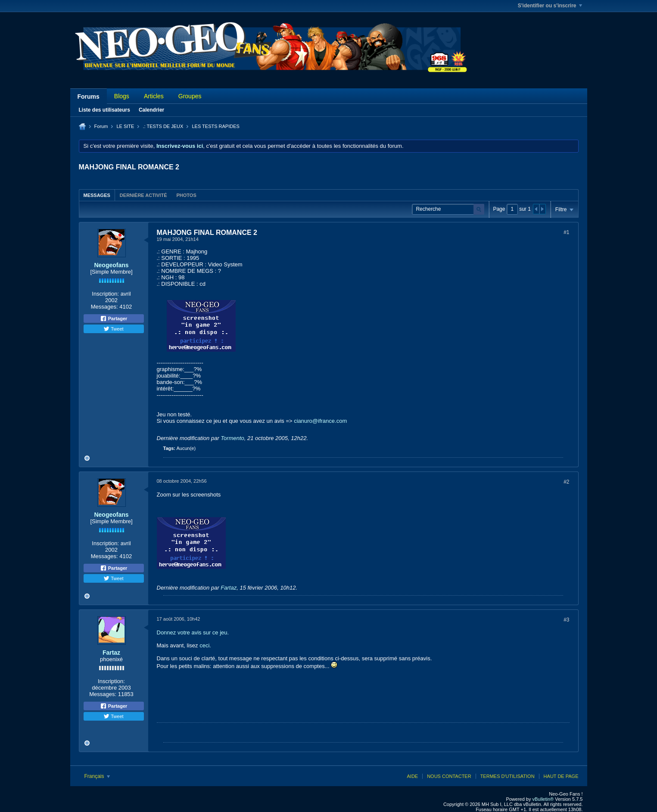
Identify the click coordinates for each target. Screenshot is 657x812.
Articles (154, 96)
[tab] (97, 195)
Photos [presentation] (186, 195)
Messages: (104, 307)
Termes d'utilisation (508, 776)
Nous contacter (449, 776)
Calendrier (151, 110)
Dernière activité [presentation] (143, 195)
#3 (566, 620)
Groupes (190, 96)
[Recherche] (448, 209)
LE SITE (125, 126)
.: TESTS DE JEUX (163, 126)
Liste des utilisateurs (104, 110)
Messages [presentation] (97, 195)
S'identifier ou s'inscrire (550, 6)
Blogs (122, 96)
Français (97, 776)
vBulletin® (543, 799)
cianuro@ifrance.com (320, 421)
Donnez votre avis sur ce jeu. (193, 632)
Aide (412, 776)
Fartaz (229, 588)
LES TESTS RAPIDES (215, 126)
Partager (114, 319)
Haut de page (561, 776)
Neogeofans (111, 265)
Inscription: (105, 294)
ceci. (205, 645)
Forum (101, 126)
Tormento (232, 438)
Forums (89, 97)
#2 (566, 482)
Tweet (113, 329)
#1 (566, 232)
